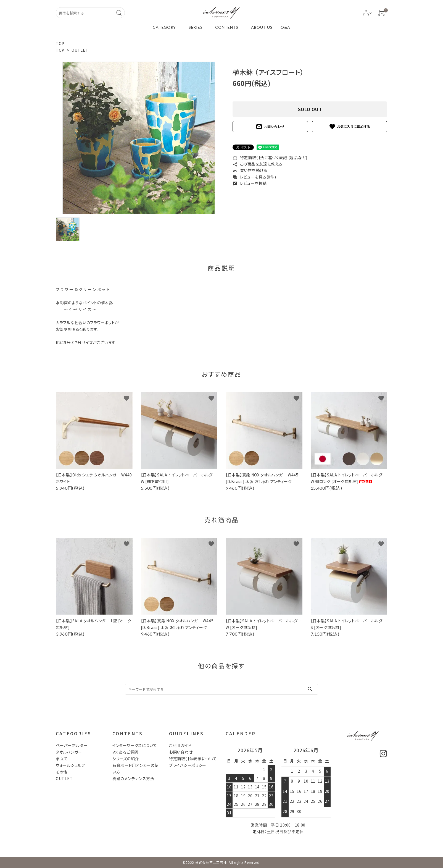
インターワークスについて (135, 745)
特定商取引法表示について (193, 759)
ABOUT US (262, 27)
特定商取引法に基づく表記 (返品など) (270, 158)
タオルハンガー (69, 752)
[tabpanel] (139, 138)
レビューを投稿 (250, 183)
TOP (60, 43)
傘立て (62, 759)
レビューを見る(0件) (254, 177)
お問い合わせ (270, 127)
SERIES (196, 27)
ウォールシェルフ (70, 765)
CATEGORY (164, 27)
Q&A (285, 27)
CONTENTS (227, 27)
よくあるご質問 (125, 752)
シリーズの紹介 (126, 759)
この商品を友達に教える (257, 164)
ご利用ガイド (180, 745)
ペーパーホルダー (72, 745)
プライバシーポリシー (188, 765)
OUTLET (80, 50)
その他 (62, 772)
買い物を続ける (250, 170)
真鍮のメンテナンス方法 (133, 778)
